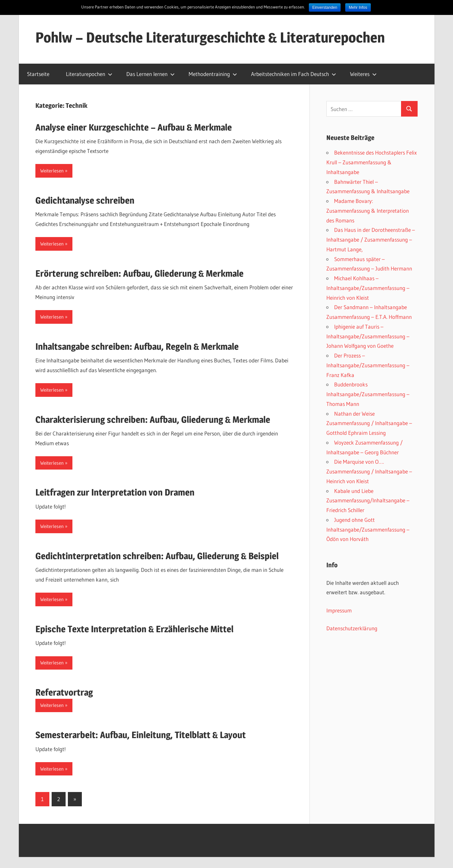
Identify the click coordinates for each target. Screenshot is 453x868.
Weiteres (363, 74)
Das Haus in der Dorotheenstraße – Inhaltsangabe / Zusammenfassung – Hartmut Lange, (371, 239)
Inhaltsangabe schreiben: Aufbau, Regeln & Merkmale (137, 346)
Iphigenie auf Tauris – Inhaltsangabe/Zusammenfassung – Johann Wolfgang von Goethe (368, 336)
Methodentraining (213, 74)
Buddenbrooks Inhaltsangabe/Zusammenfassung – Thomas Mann (368, 394)
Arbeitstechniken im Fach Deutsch (294, 74)
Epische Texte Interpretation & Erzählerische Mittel (134, 629)
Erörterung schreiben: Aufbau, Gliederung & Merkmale (139, 273)
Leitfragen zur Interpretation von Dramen (115, 492)
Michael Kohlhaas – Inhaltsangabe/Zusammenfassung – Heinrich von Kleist (368, 288)
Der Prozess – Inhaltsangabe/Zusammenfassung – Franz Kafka (368, 365)
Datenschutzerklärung (352, 628)
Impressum (339, 610)
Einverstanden (325, 7)
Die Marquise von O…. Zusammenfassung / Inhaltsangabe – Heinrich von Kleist (369, 471)
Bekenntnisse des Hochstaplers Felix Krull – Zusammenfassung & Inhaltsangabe (371, 162)
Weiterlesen (52, 171)
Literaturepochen (89, 74)
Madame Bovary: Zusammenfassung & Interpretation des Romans (368, 211)
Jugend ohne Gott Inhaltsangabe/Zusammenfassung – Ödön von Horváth (368, 529)
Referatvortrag (64, 692)
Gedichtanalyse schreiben (85, 200)
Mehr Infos (358, 7)
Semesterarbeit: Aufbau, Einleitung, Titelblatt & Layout (141, 735)
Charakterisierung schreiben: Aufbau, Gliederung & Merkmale (153, 420)
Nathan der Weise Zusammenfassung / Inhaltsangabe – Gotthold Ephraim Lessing (369, 423)
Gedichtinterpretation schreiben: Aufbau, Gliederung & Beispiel (157, 556)
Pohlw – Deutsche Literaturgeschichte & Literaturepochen (210, 37)
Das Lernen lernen (151, 74)
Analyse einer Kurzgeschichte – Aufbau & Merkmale (134, 127)
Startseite (38, 74)
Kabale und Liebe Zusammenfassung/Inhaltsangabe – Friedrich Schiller (368, 501)
